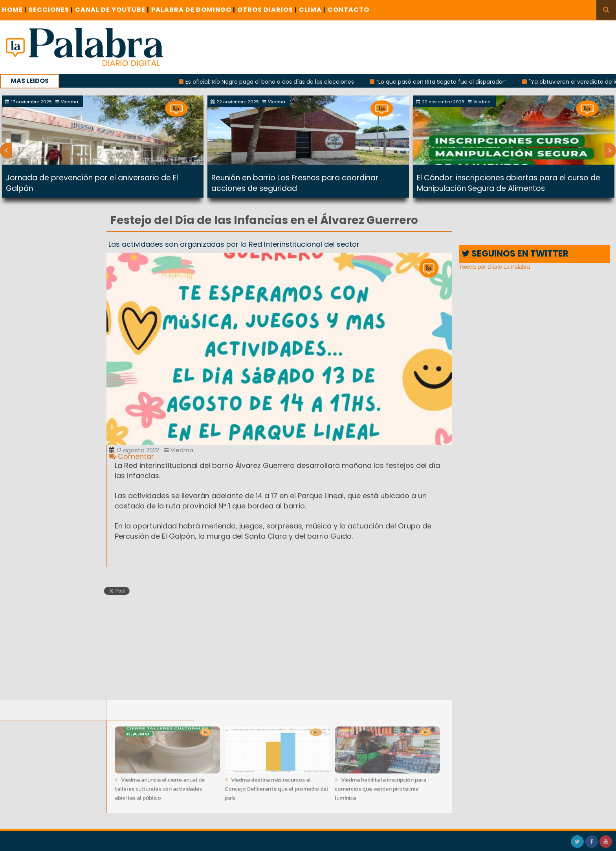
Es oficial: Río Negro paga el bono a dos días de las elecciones (274, 82)
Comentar (131, 456)
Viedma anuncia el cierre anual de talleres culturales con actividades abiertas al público (160, 787)
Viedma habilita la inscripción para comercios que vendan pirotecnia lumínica (380, 787)
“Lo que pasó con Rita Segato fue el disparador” (445, 82)
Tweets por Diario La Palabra (494, 267)
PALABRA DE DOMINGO (193, 10)
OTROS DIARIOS (267, 10)
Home (14, 10)
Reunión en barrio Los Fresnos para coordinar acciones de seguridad (295, 183)
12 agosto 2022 (134, 450)
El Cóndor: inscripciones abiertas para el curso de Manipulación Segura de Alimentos (509, 183)
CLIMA (312, 10)
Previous (6, 150)
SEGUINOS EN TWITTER (515, 254)
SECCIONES (51, 10)
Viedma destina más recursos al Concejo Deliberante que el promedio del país (276, 787)
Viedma (179, 450)
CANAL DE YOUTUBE (112, 10)
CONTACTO (348, 10)
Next (610, 150)
